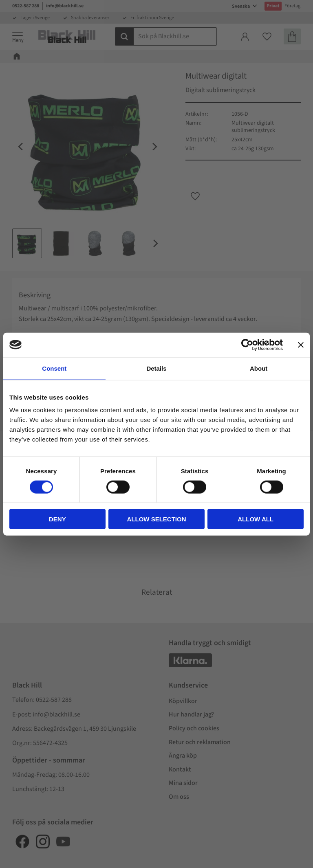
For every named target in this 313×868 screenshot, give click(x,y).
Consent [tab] (54, 368)
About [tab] (259, 368)
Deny (57, 519)
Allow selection (156, 519)
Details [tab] (156, 368)
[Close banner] (301, 345)
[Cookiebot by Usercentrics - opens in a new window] (247, 345)
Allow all (256, 519)
